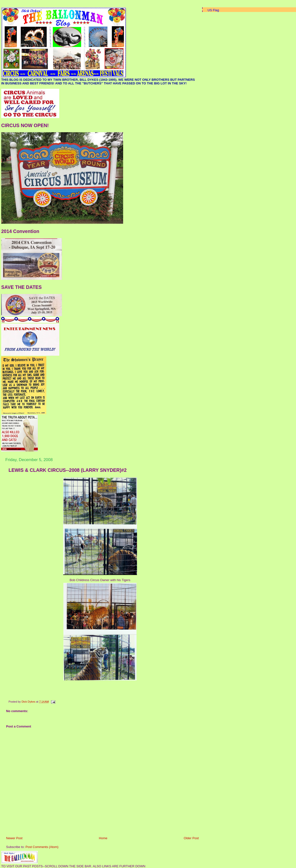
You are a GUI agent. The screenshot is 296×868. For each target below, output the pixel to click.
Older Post (191, 838)
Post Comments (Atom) (42, 847)
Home (103, 838)
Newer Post (14, 838)
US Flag (213, 10)
